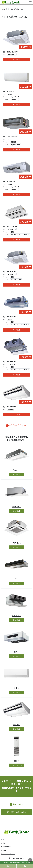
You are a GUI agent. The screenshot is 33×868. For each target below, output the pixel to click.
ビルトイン (17, 616)
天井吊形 (17, 725)
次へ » (25, 426)
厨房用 (17, 652)
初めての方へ (16, 804)
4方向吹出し (16, 543)
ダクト (17, 579)
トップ (3, 840)
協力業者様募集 (6, 847)
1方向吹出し (16, 470)
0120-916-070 (17, 858)
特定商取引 (5, 850)
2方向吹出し (16, 506)
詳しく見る (21, 60)
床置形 (17, 761)
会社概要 (4, 843)
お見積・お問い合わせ (16, 812)
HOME (3, 9)
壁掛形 (17, 688)
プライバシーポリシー (8, 854)
